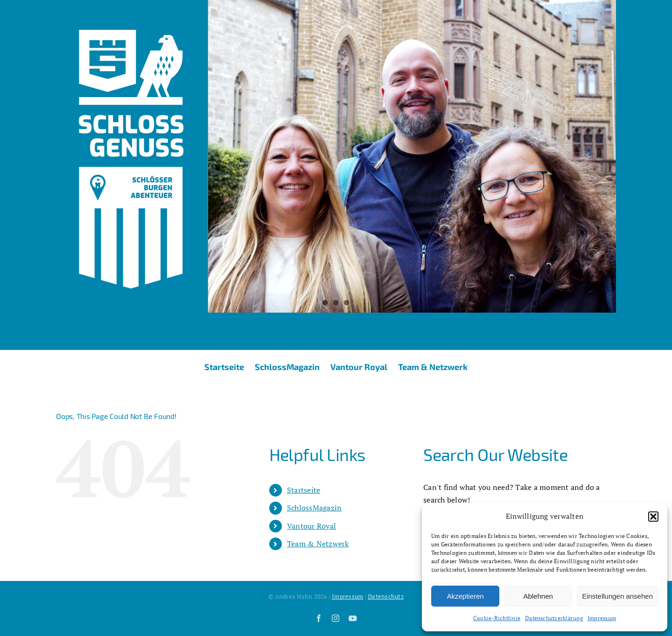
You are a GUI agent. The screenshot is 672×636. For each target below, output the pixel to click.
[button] (653, 517)
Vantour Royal (311, 526)
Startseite (304, 490)
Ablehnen (538, 596)
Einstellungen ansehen (617, 596)
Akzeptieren (465, 596)
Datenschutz (386, 596)
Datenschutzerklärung (554, 618)
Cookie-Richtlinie (497, 618)
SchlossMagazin (314, 508)
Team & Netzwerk (318, 544)
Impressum (602, 618)
